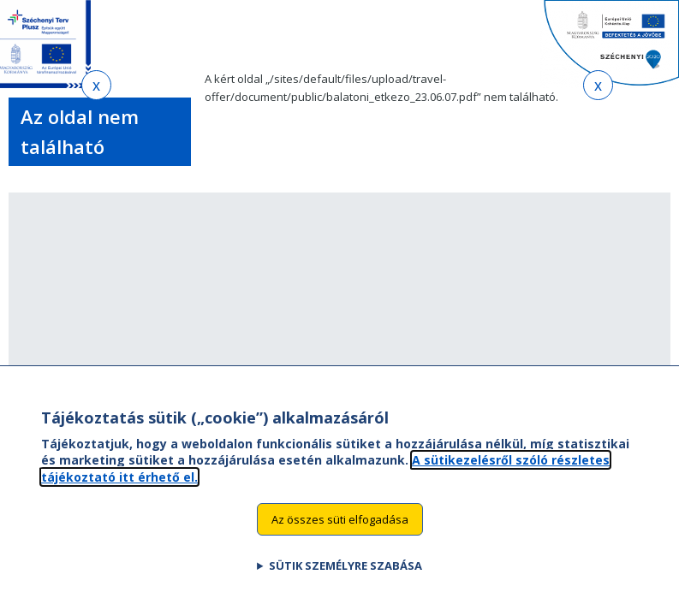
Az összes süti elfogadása (340, 536)
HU (535, 37)
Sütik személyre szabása (345, 583)
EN (503, 37)
